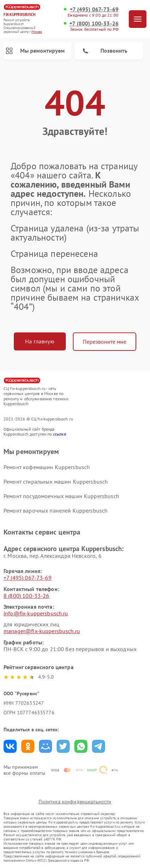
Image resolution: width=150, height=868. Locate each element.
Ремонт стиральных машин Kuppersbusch (56, 482)
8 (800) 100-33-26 (27, 596)
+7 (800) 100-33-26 (94, 23)
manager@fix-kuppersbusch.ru (42, 631)
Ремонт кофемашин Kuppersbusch (47, 467)
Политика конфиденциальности (75, 802)
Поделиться (10, 746)
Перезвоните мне (105, 342)
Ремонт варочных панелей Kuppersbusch (56, 510)
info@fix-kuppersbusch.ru (36, 613)
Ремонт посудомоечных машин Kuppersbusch (61, 496)
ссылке (60, 434)
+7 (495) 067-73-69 (94, 9)
